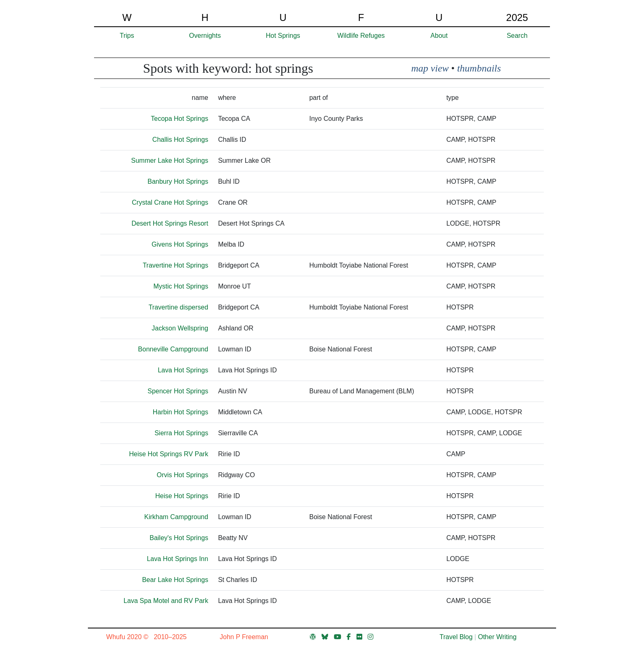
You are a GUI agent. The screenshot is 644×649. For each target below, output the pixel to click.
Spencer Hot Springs (178, 391)
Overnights (205, 36)
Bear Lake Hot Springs (175, 580)
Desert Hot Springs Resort (170, 223)
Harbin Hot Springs (181, 412)
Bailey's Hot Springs (179, 538)
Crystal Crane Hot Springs (170, 202)
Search (517, 36)
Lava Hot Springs (183, 370)
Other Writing (497, 637)
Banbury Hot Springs (178, 181)
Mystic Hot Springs (181, 286)
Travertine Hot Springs (175, 265)
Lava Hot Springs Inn (177, 559)
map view (430, 68)
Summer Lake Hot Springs (170, 161)
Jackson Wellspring (180, 328)
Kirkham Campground (176, 517)
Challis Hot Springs (180, 140)
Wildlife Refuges (361, 36)
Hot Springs (283, 36)
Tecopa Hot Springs (179, 119)
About (439, 36)
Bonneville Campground (173, 349)
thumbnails (479, 68)
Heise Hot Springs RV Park (169, 454)
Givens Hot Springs (180, 244)
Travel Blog (456, 637)
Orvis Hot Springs (183, 475)
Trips (127, 36)
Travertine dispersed (178, 307)
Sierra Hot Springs (181, 433)
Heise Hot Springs (182, 496)
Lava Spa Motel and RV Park (166, 601)
